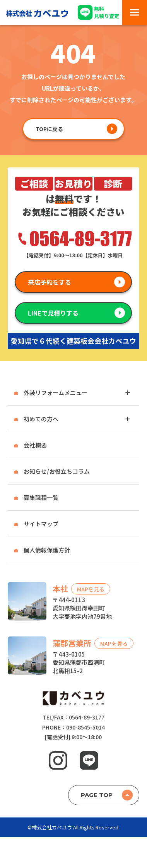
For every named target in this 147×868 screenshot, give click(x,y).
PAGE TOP (97, 795)
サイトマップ (41, 524)
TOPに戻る (49, 129)
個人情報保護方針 (47, 550)
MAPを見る (91, 589)
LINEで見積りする (53, 313)
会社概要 (35, 445)
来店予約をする (50, 282)
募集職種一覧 (41, 497)
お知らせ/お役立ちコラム (57, 471)
